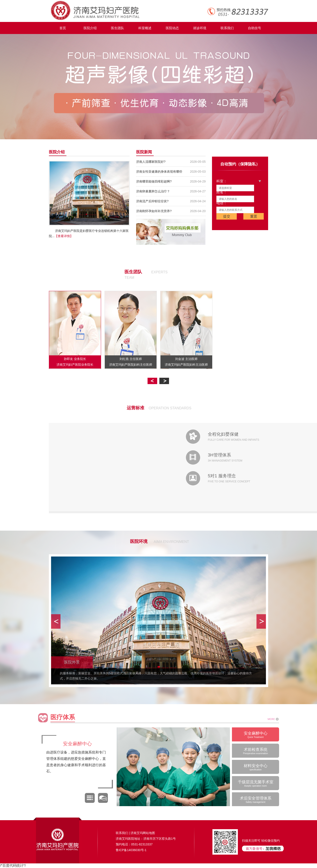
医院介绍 (90, 28)
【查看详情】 (64, 236)
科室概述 (145, 28)
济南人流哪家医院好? (151, 162)
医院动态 (172, 28)
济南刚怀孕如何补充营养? (154, 211)
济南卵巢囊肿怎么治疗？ (153, 191)
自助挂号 (255, 28)
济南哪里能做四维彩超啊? (154, 181)
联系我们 (227, 28)
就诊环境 (200, 28)
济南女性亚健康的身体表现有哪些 (159, 172)
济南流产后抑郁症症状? (152, 201)
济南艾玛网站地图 (143, 833)
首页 (63, 28)
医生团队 (118, 28)
